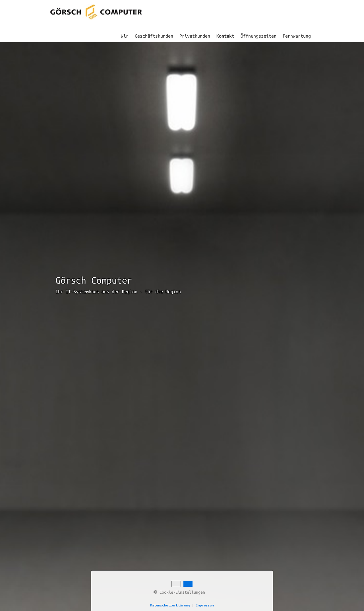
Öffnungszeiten (258, 36)
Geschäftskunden (154, 36)
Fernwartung (297, 36)
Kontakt (225, 36)
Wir (125, 36)
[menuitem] (125, 36)
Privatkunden (195, 36)
